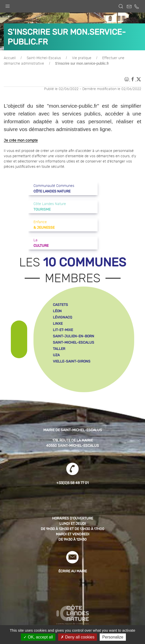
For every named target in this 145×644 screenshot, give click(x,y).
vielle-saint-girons (72, 361)
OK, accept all (38, 637)
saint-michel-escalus (74, 343)
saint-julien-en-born (74, 336)
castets (60, 305)
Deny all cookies (78, 637)
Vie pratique (82, 58)
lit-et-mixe (63, 330)
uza (56, 355)
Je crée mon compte (21, 141)
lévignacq (62, 317)
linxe (58, 324)
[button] (8, 5)
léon (57, 311)
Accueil (10, 58)
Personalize (113, 637)
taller (59, 349)
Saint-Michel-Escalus (44, 58)
